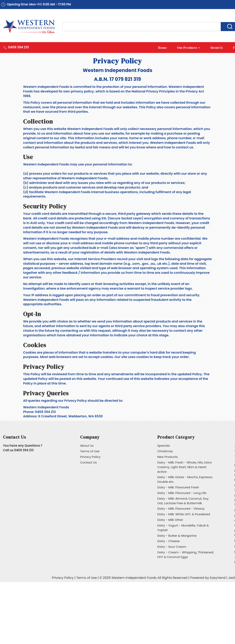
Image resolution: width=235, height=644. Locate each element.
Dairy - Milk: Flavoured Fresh (178, 487)
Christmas (165, 451)
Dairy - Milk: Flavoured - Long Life (182, 493)
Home (162, 48)
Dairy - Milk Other (170, 520)
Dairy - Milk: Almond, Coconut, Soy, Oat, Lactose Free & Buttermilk (183, 501)
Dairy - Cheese (169, 541)
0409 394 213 (18, 47)
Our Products (188, 48)
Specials (164, 446)
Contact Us (88, 462)
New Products (168, 457)
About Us (216, 48)
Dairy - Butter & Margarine (177, 536)
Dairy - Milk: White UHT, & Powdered (184, 514)
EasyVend (218, 578)
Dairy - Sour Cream (172, 547)
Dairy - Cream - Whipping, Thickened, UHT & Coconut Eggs (185, 555)
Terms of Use (90, 451)
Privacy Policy (90, 457)
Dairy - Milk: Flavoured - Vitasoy (181, 509)
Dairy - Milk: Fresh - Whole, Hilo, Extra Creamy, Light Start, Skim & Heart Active (184, 467)
